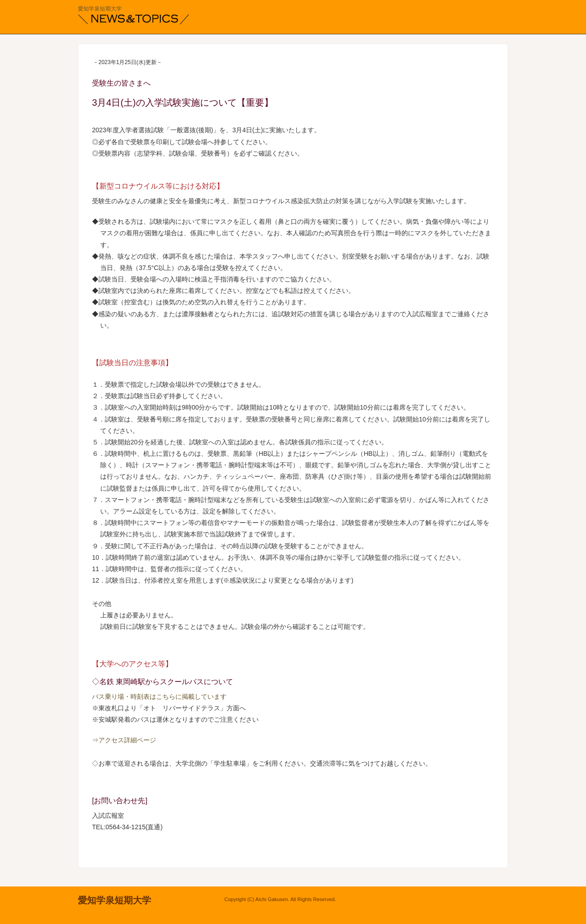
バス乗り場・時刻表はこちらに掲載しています (159, 697)
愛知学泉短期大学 (100, 9)
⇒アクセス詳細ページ (124, 740)
